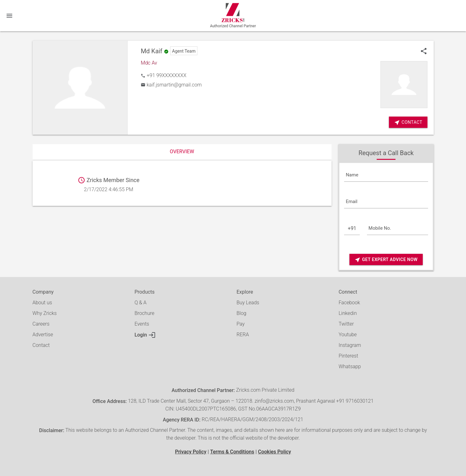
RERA (243, 335)
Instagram (350, 345)
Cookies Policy (274, 452)
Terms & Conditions (232, 452)
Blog (241, 313)
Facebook (349, 303)
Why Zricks (45, 313)
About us (42, 303)
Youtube (348, 335)
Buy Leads (248, 303)
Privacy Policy (191, 452)
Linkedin (348, 313)
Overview (182, 152)
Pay (241, 324)
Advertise (43, 335)
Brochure (144, 313)
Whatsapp (350, 366)
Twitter (346, 324)
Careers (41, 324)
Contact (41, 345)
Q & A (140, 303)
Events (142, 324)
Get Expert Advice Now (386, 260)
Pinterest (348, 356)
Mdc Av (149, 63)
